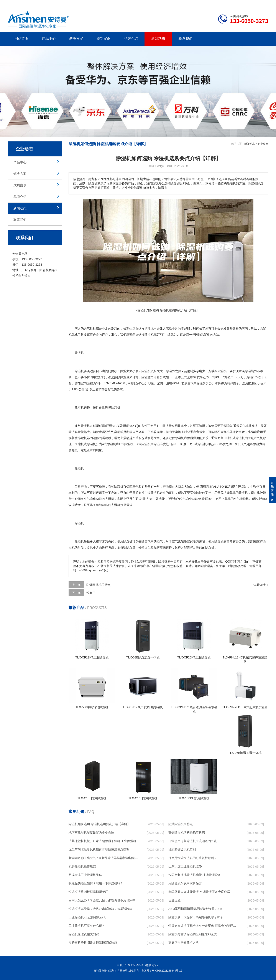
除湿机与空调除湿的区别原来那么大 (193, 934)
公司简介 (203, 3)
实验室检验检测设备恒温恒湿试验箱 (93, 943)
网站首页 (21, 39)
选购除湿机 (202, 335)
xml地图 (263, 3)
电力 (202, 371)
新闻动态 (158, 39)
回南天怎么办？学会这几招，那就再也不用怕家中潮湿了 (103, 900)
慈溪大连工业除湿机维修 (85, 875)
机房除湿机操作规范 (82, 866)
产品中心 (49, 39)
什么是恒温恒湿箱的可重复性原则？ (193, 858)
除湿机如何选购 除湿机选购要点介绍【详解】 (99, 824)
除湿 (148, 335)
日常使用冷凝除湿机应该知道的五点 (193, 841)
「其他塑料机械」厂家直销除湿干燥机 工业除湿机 (102, 841)
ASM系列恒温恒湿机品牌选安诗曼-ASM (195, 909)
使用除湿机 (125, 541)
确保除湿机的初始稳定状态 (187, 832)
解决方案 (76, 39)
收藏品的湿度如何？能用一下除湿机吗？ (96, 883)
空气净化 (90, 499)
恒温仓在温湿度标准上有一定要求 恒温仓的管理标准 (203, 926)
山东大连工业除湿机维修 (185, 866)
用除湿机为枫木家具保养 (185, 883)
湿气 (160, 541)
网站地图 (243, 3)
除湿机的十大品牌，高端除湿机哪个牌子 (196, 917)
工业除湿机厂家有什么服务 (87, 926)
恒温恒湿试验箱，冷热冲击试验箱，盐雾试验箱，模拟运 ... (103, 909)
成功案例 (103, 39)
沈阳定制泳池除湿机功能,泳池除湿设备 (195, 875)
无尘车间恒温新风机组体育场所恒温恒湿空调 (99, 849)
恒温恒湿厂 (176, 900)
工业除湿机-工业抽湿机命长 (87, 917)
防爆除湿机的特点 (99, 585)
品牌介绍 (131, 39)
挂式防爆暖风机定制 (182, 849)
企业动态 (263, 144)
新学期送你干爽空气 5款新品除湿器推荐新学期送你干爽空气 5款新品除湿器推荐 (103, 858)
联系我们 (186, 39)
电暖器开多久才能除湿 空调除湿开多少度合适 (199, 892)
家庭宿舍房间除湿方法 (184, 943)
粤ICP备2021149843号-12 (167, 971)
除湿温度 (193, 438)
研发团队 (223, 3)
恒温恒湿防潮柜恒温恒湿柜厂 (88, 892)
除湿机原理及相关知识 (84, 934)
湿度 (126, 426)
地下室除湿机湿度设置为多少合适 (91, 832)
